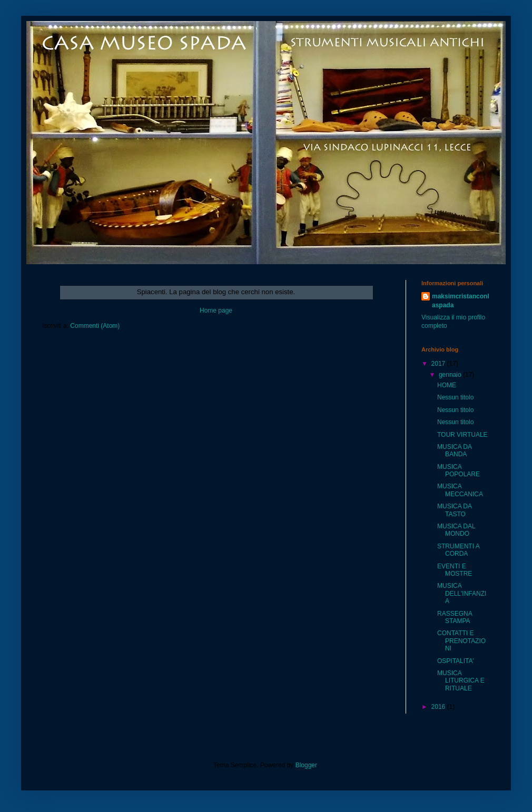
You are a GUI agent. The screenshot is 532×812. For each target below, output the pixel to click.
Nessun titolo (455, 397)
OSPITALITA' (456, 661)
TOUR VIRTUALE (462, 435)
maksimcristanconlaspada (461, 301)
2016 (439, 707)
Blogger (306, 765)
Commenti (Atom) (95, 326)
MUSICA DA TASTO (454, 510)
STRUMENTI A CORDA (458, 550)
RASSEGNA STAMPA (455, 617)
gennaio (451, 375)
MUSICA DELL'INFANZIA (462, 593)
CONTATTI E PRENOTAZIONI (461, 641)
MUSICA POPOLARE (459, 470)
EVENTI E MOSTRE (455, 570)
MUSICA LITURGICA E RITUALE (461, 681)
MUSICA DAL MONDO (456, 530)
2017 (439, 364)
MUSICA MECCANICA (460, 490)
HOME (447, 385)
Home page (216, 310)
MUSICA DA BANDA (454, 450)
